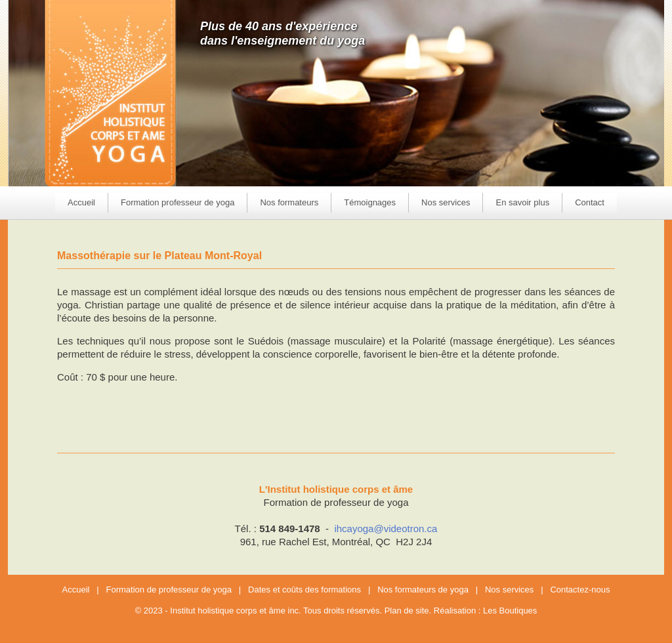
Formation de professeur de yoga (169, 590)
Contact (590, 202)
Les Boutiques (510, 611)
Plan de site (407, 611)
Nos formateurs (289, 202)
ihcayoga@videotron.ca (386, 529)
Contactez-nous (580, 590)
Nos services (509, 590)
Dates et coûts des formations (304, 590)
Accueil (81, 202)
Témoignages (370, 202)
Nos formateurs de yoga (423, 590)
